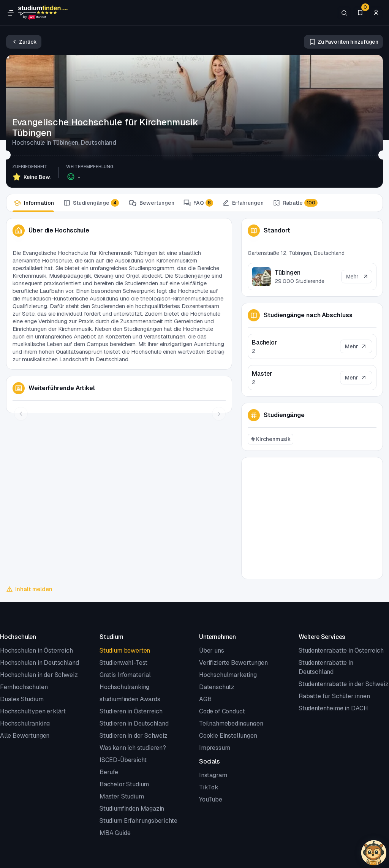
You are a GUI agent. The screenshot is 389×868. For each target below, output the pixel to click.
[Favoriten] (360, 13)
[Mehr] (356, 346)
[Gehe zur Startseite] (43, 13)
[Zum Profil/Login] (376, 13)
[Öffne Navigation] (11, 13)
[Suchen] (344, 13)
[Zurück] (24, 42)
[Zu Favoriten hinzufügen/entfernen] (343, 42)
